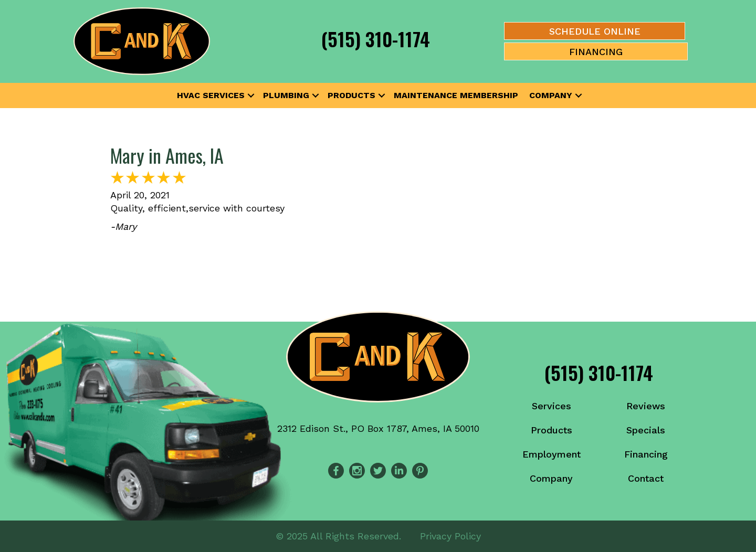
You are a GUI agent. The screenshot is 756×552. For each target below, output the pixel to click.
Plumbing (286, 95)
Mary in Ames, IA (167, 155)
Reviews (646, 406)
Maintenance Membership (456, 95)
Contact (646, 478)
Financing (646, 454)
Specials (646, 430)
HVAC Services (211, 95)
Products (351, 95)
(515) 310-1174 (376, 39)
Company (551, 95)
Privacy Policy (450, 536)
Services (552, 406)
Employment (552, 454)
